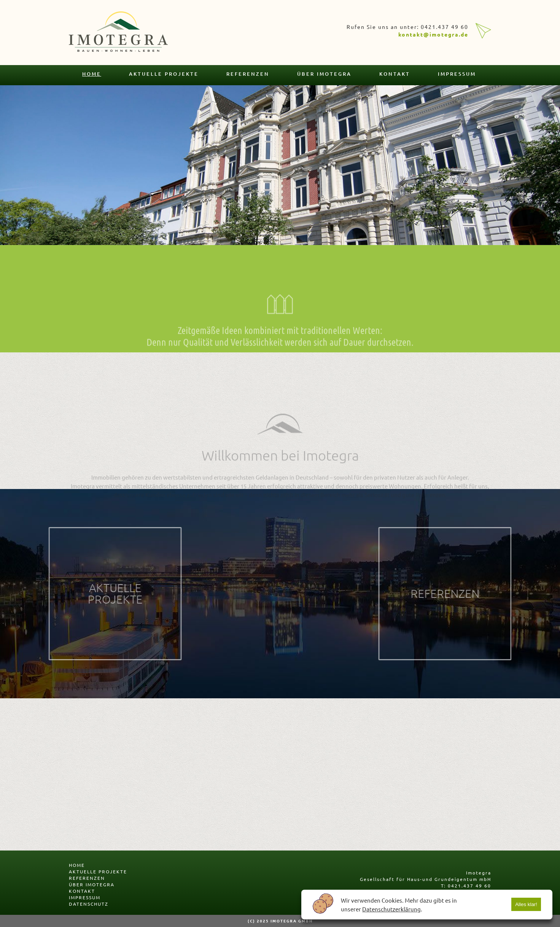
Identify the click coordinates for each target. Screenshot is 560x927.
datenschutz (89, 904)
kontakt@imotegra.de (433, 34)
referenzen (248, 74)
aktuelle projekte (164, 74)
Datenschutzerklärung (391, 909)
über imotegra (324, 74)
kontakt (395, 74)
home (92, 74)
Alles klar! (526, 904)
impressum (457, 74)
